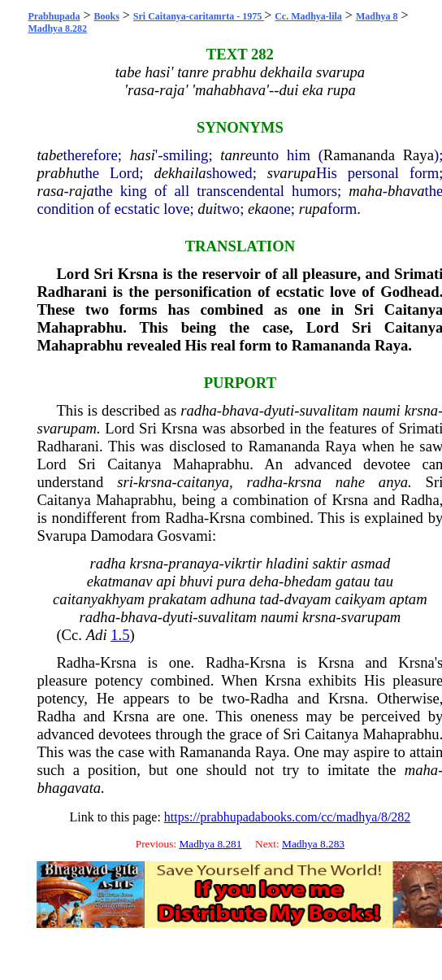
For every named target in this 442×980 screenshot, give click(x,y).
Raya (418, 155)
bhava (406, 191)
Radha (420, 500)
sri (125, 482)
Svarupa (61, 536)
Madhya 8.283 (313, 844)
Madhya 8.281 (210, 844)
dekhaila (180, 173)
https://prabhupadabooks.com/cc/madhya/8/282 (288, 817)
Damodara (122, 536)
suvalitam (329, 410)
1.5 (120, 635)
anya (393, 482)
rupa (313, 209)
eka (258, 209)
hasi (143, 155)
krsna (421, 410)
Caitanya (134, 464)
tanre (236, 155)
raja (82, 191)
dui (207, 209)
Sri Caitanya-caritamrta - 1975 (199, 16)
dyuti (279, 410)
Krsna (138, 274)
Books (106, 16)
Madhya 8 (377, 16)
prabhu (58, 173)
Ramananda (359, 155)
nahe (350, 482)
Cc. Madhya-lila (308, 16)
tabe (50, 155)
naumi (381, 410)
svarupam (67, 428)
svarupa (292, 173)
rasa (50, 191)
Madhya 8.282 (57, 28)
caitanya (203, 482)
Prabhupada (54, 16)
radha (199, 410)
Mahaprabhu (80, 327)
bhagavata (69, 788)
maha (365, 191)
